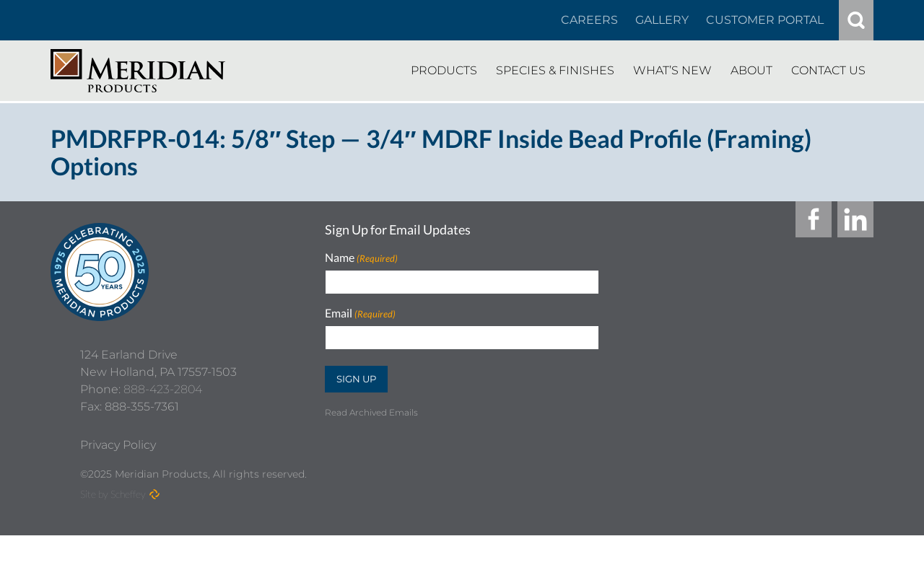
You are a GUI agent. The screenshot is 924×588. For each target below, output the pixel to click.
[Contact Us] (828, 71)
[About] (751, 71)
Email (360, 313)
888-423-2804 (163, 442)
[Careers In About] (589, 20)
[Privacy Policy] (118, 498)
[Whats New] (672, 71)
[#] (856, 20)
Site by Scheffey (113, 547)
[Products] (444, 71)
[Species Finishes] (555, 71)
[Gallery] (662, 20)
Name (361, 258)
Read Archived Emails (371, 412)
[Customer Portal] (765, 20)
